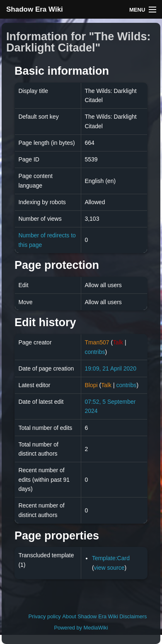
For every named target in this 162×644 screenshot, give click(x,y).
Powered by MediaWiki (81, 628)
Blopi (91, 385)
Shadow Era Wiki (35, 9)
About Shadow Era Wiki (90, 616)
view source (109, 568)
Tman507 (97, 342)
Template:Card (111, 558)
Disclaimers (133, 616)
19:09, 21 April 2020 (110, 368)
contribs (95, 352)
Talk (118, 342)
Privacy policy (45, 616)
